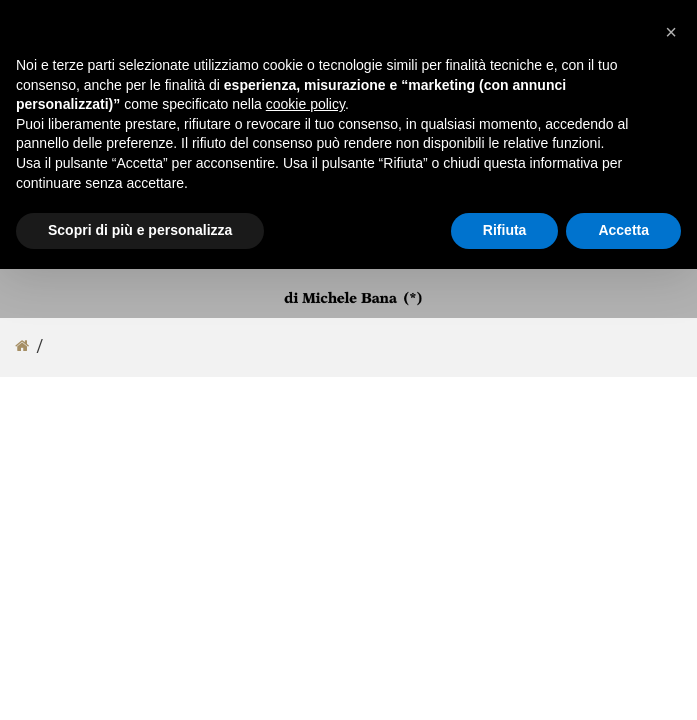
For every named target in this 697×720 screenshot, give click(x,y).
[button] (671, 32)
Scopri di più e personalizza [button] (140, 230)
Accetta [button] (623, 230)
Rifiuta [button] (505, 230)
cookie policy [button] (305, 104)
